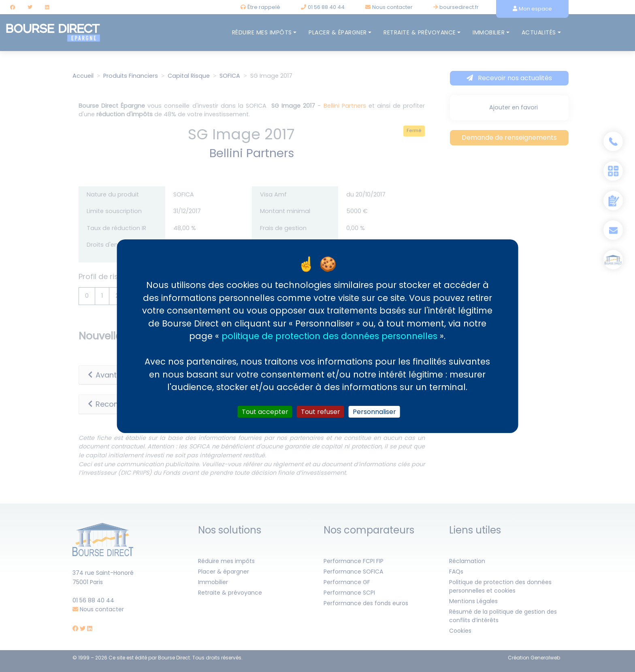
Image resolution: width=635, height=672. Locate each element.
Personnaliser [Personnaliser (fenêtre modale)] (374, 411)
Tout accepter (265, 411)
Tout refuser (321, 411)
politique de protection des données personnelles (329, 336)
